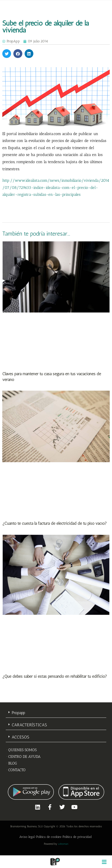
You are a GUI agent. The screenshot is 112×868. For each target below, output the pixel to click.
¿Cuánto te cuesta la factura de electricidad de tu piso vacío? (55, 523)
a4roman (63, 844)
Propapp (19, 713)
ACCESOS (21, 737)
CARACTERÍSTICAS (29, 725)
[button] (7, 54)
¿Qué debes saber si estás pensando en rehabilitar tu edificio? (55, 676)
